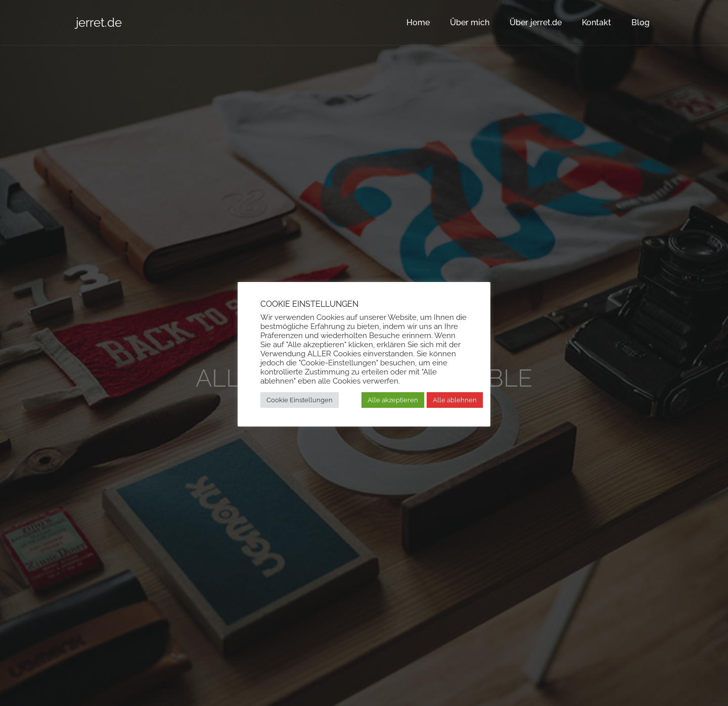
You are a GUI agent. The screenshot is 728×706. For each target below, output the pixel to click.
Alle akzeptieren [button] (393, 400)
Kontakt (597, 22)
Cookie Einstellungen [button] (300, 400)
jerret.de (99, 22)
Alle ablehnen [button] (455, 400)
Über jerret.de (536, 22)
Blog (641, 22)
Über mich (470, 22)
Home (418, 22)
